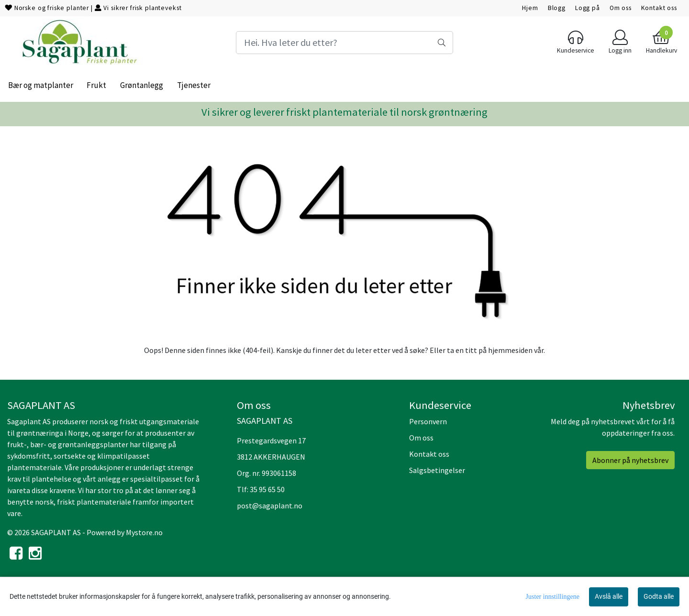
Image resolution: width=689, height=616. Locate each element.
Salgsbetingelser (437, 470)
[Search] (344, 43)
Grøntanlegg (142, 85)
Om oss (621, 8)
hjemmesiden (510, 350)
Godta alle (659, 596)
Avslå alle (609, 596)
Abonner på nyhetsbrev (630, 460)
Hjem (530, 8)
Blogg (557, 8)
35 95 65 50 (267, 489)
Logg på (588, 8)
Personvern (428, 421)
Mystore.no (144, 532)
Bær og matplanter (41, 85)
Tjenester (194, 85)
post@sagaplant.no (270, 506)
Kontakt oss (659, 8)
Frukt (96, 85)
